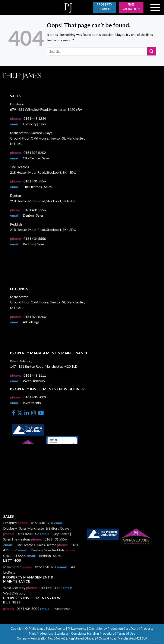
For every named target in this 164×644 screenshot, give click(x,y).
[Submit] (152, 51)
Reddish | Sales (34, 244)
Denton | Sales (33, 215)
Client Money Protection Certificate (113, 629)
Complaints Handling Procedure (93, 633)
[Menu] (155, 7)
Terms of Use (126, 633)
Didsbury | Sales (35, 124)
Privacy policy (77, 629)
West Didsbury (34, 381)
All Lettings (31, 322)
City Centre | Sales (36, 158)
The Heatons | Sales (37, 187)
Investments (32, 403)
